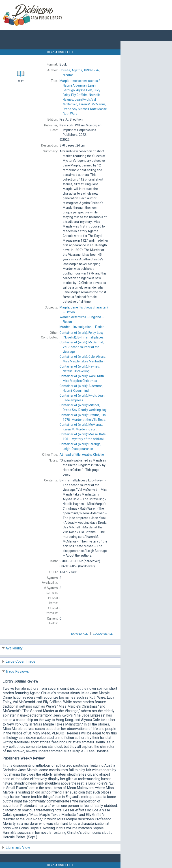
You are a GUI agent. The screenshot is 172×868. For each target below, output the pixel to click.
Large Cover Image (20, 661)
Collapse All (103, 634)
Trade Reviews (17, 671)
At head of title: (82, 455)
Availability (14, 648)
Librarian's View (18, 848)
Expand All (80, 634)
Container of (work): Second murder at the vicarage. (82, 347)
